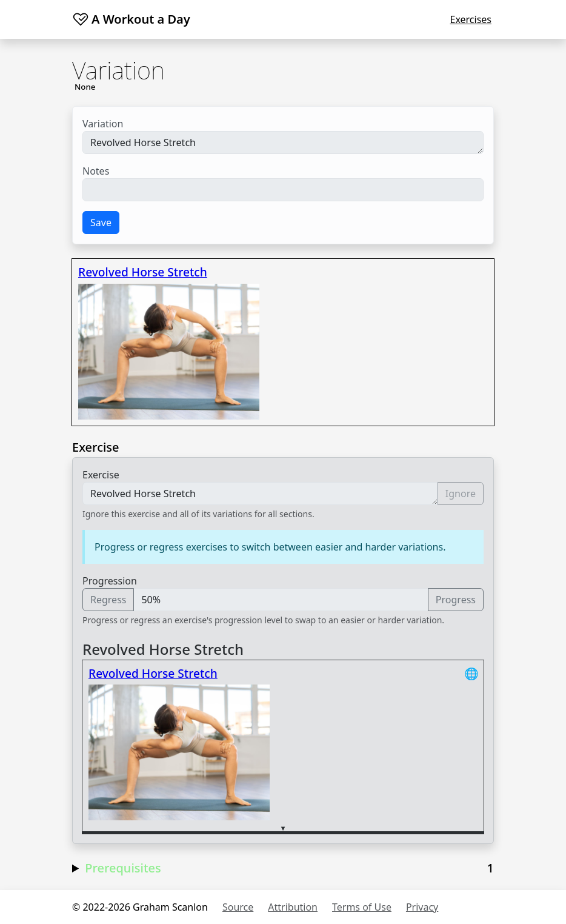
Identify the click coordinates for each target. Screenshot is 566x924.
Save (101, 223)
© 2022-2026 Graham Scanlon (140, 907)
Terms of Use (362, 907)
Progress (456, 600)
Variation (103, 124)
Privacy (422, 907)
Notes (96, 171)
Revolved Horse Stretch (283, 142)
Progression (110, 581)
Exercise (101, 475)
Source (238, 907)
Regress (108, 600)
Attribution (293, 907)
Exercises (471, 19)
